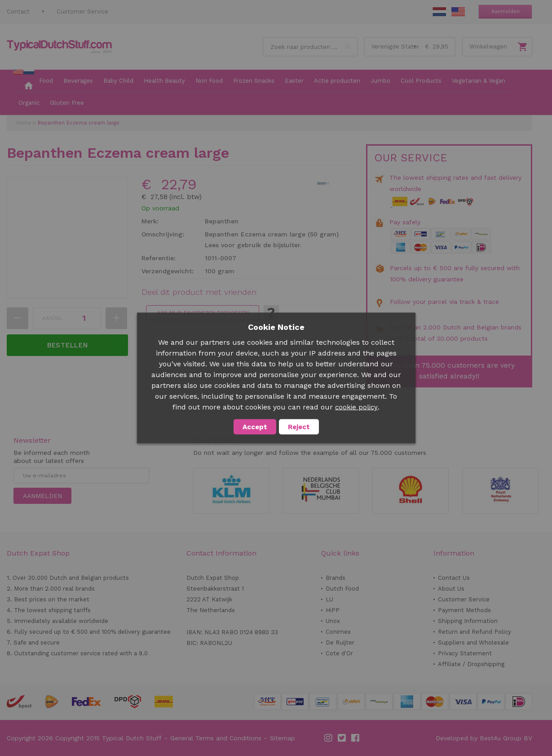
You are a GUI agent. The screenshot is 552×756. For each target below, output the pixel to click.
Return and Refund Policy (475, 632)
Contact (18, 11)
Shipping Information (468, 621)
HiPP (333, 610)
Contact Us (454, 578)
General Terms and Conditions (216, 738)
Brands (336, 578)
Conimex (338, 632)
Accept (255, 427)
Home (24, 123)
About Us (451, 589)
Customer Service (82, 11)
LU (329, 599)
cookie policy (356, 407)
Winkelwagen (488, 47)
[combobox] (310, 47)
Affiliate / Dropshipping (471, 664)
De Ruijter (340, 643)
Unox (333, 621)
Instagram (329, 738)
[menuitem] (24, 81)
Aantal (53, 318)
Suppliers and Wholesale (473, 643)
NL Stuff (439, 12)
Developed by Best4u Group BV (484, 738)
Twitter (342, 738)
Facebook (356, 738)
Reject (299, 427)
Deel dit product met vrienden (199, 292)
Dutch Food (342, 589)
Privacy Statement (465, 653)
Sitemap (283, 738)
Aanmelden (506, 11)
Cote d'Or (339, 653)
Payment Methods (464, 610)
